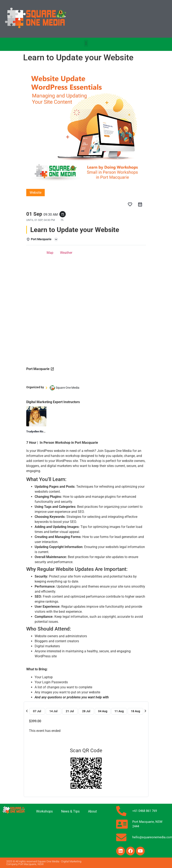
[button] (86, 43)
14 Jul (53, 711)
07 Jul (37, 711)
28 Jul (86, 711)
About (92, 811)
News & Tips (70, 811)
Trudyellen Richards (38, 431)
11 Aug (119, 711)
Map (50, 253)
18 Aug (135, 711)
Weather (66, 253)
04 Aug (103, 711)
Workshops (44, 811)
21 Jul (70, 711)
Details (35, 253)
